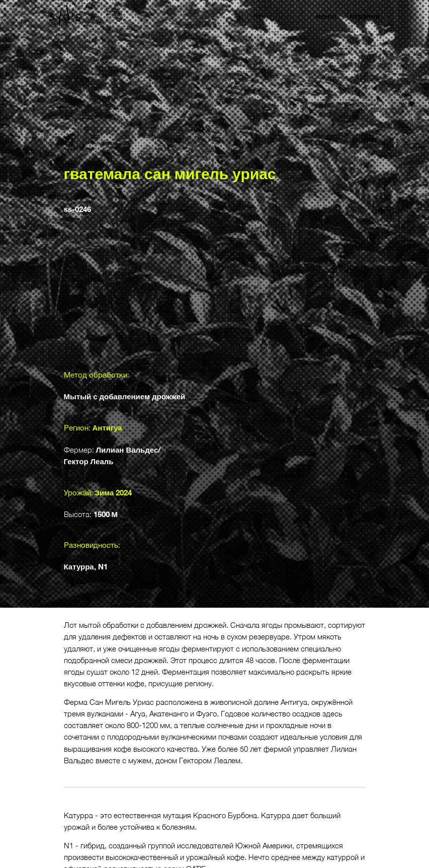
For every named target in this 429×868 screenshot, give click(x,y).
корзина (365, 16)
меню (326, 16)
